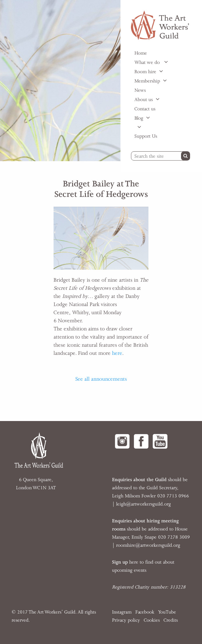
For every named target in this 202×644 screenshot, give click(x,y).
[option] (60, 81)
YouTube (167, 612)
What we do (148, 62)
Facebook (145, 612)
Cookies (152, 620)
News (140, 90)
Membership (147, 81)
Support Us (146, 136)
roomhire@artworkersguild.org (148, 545)
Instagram (122, 612)
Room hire (145, 72)
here (117, 353)
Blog (139, 118)
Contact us (145, 109)
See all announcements (101, 379)
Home (141, 53)
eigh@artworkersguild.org (144, 504)
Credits (171, 620)
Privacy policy (126, 620)
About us (144, 100)
